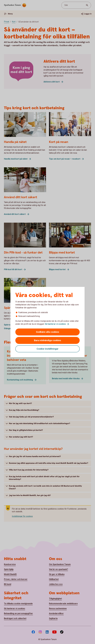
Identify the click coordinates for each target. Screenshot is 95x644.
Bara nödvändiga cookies (47, 340)
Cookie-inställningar (47, 349)
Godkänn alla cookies (47, 332)
